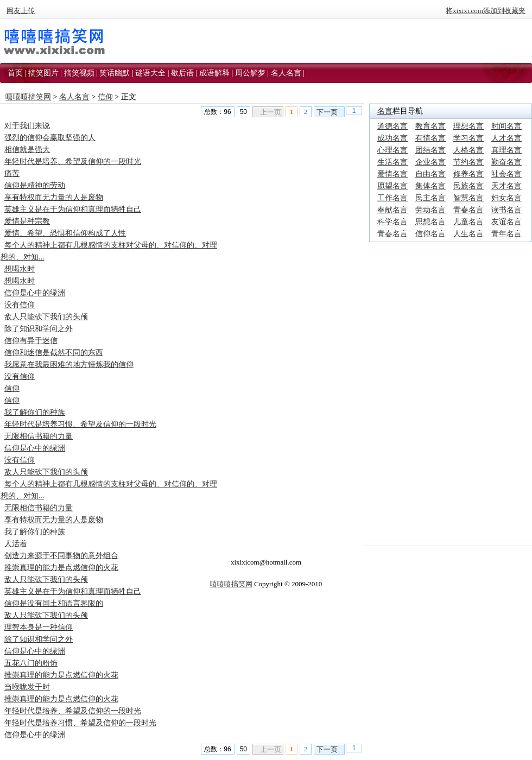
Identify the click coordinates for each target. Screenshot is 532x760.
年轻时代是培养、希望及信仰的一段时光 (73, 161)
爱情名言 (392, 174)
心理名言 (392, 150)
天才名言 (506, 186)
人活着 (16, 544)
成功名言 (392, 138)
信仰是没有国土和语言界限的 (54, 603)
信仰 (105, 97)
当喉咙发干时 (27, 687)
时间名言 (506, 126)
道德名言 (392, 126)
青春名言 (468, 210)
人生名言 (468, 234)
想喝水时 (20, 269)
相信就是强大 (27, 150)
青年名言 (506, 234)
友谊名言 (506, 222)
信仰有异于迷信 (31, 341)
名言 (385, 111)
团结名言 (430, 150)
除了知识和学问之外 (39, 329)
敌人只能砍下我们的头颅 (46, 317)
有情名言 (430, 138)
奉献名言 (392, 210)
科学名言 (392, 222)
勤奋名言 (506, 162)
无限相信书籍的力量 (39, 436)
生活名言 (392, 162)
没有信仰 (20, 305)
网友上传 (21, 11)
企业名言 (430, 162)
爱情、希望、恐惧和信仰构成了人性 (65, 233)
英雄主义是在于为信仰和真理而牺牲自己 (73, 209)
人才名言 (506, 138)
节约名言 (468, 162)
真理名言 (506, 150)
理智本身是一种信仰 (39, 627)
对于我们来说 (27, 126)
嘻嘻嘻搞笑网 (28, 97)
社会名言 (506, 174)
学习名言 (468, 138)
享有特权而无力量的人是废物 (54, 197)
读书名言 (506, 210)
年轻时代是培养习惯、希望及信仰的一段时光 (80, 424)
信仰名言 (430, 234)
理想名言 (468, 126)
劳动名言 (430, 210)
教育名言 (430, 126)
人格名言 (468, 150)
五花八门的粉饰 (31, 663)
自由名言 (430, 174)
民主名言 (430, 198)
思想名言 (430, 222)
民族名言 (468, 186)
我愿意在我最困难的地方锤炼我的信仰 (69, 365)
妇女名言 (506, 198)
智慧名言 (468, 198)
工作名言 (392, 198)
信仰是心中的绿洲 (35, 293)
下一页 (327, 112)
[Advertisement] (451, 315)
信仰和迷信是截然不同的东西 (54, 353)
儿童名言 (468, 222)
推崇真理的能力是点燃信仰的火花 (61, 568)
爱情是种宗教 (27, 221)
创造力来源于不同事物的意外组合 (61, 556)
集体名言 (430, 186)
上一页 (271, 112)
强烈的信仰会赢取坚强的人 (50, 138)
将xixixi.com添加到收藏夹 (486, 11)
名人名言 (74, 97)
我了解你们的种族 (35, 412)
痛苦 (12, 173)
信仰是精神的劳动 (35, 185)
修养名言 (468, 174)
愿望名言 (392, 186)
